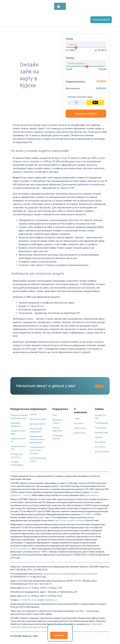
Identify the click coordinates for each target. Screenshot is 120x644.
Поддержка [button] (60, 409)
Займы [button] (99, 409)
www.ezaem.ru (92, 495)
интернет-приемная (76, 520)
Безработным (102, 433)
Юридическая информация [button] (28, 409)
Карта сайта (80, 433)
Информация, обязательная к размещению (37, 439)
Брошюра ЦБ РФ (38, 424)
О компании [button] (81, 411)
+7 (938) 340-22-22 (28, 600)
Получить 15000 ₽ (86, 114)
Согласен (59, 635)
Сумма (69, 39)
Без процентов (102, 452)
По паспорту (101, 428)
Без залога (100, 442)
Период (70, 58)
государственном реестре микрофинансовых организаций (70, 574)
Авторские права (38, 419)
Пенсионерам (101, 423)
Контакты (79, 423)
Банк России (60, 520)
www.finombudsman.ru (21, 549)
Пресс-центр (80, 428)
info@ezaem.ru (51, 600)
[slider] (84, 47)
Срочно (98, 437)
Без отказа (100, 447)
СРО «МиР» (87, 514)
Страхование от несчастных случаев (37, 450)
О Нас (77, 419)
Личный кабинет (101, 20)
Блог (55, 415)
